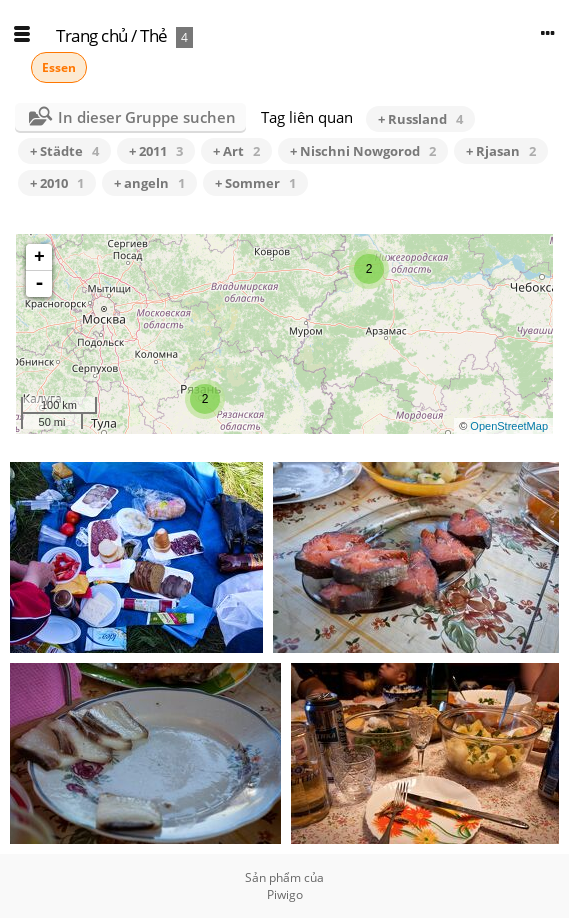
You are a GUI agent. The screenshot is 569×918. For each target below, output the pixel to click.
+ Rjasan (501, 151)
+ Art (236, 151)
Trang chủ (92, 35)
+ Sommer (255, 183)
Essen (59, 67)
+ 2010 (57, 183)
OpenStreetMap (509, 426)
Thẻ (154, 35)
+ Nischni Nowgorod (363, 151)
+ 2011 (156, 151)
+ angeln (149, 183)
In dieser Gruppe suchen (147, 117)
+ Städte (64, 151)
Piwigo (285, 894)
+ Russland (420, 119)
